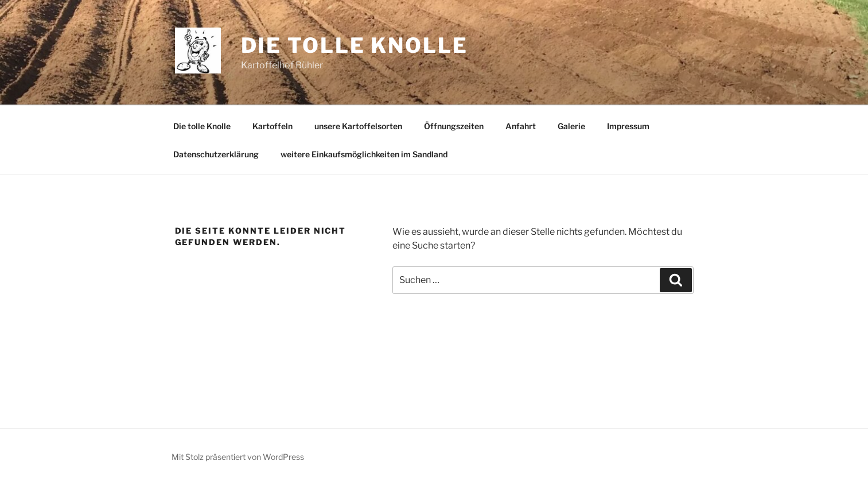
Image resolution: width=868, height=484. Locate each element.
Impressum (628, 126)
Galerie (571, 126)
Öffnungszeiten (454, 126)
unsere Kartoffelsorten (358, 126)
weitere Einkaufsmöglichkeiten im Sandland (364, 154)
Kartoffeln (273, 126)
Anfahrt (521, 126)
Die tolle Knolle (355, 45)
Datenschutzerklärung (216, 154)
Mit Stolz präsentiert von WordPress (238, 457)
